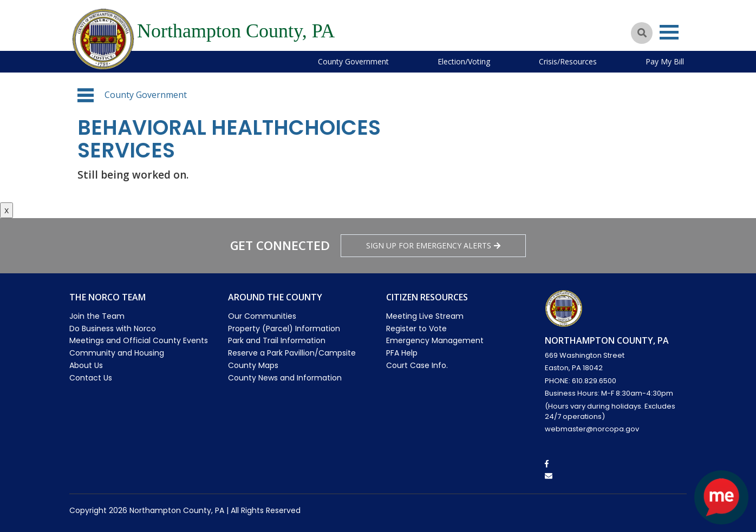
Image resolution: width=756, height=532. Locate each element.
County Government (353, 61)
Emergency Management (435, 340)
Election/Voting (464, 61)
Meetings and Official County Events (139, 340)
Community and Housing (117, 353)
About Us (86, 365)
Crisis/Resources (568, 61)
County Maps (253, 365)
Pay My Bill (665, 61)
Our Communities (262, 316)
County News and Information (285, 378)
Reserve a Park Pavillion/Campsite (292, 353)
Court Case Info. (417, 365)
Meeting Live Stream (425, 316)
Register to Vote (416, 329)
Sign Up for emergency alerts (433, 245)
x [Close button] (6, 210)
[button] (86, 95)
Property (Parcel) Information (284, 329)
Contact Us (91, 378)
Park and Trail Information (277, 340)
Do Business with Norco (113, 329)
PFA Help (402, 353)
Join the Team (97, 316)
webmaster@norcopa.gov (592, 429)
